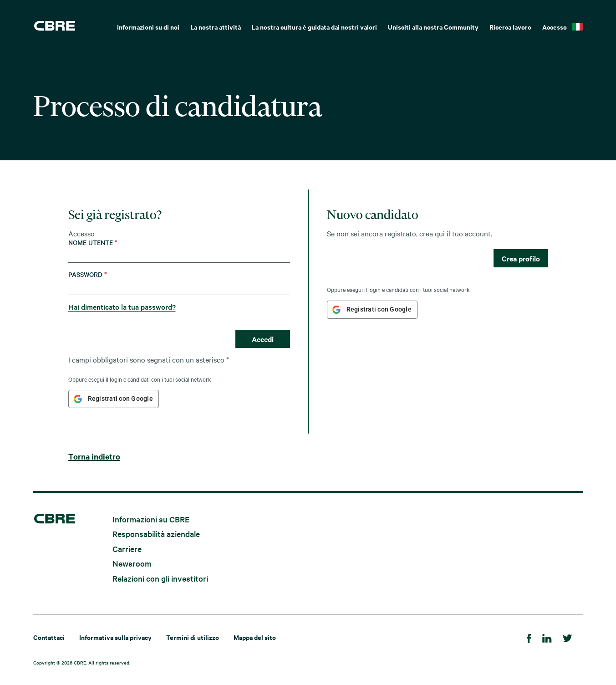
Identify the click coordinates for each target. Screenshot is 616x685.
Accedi (263, 339)
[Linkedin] (547, 637)
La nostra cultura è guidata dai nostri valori (314, 27)
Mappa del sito (255, 637)
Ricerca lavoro (510, 27)
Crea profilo (521, 258)
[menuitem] (148, 26)
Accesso (555, 27)
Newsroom (132, 563)
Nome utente (93, 243)
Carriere (127, 548)
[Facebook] (529, 637)
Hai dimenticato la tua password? (122, 307)
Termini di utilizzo (193, 637)
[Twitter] (568, 637)
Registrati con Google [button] (120, 399)
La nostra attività (216, 27)
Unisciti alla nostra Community (433, 27)
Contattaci (49, 637)
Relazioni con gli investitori (160, 578)
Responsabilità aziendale (156, 534)
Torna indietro (94, 456)
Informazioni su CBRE (151, 519)
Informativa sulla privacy (115, 637)
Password (88, 274)
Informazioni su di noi (148, 27)
